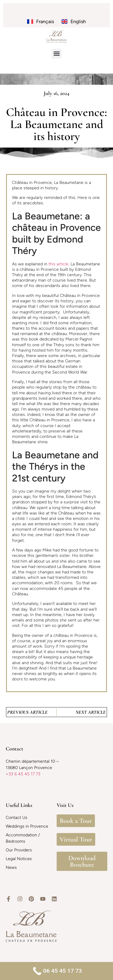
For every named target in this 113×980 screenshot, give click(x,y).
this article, (59, 264)
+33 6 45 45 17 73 (23, 774)
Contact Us (17, 818)
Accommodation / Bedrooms (23, 838)
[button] (56, 54)
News (11, 867)
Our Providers (19, 850)
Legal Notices (19, 859)
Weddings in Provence (27, 826)
